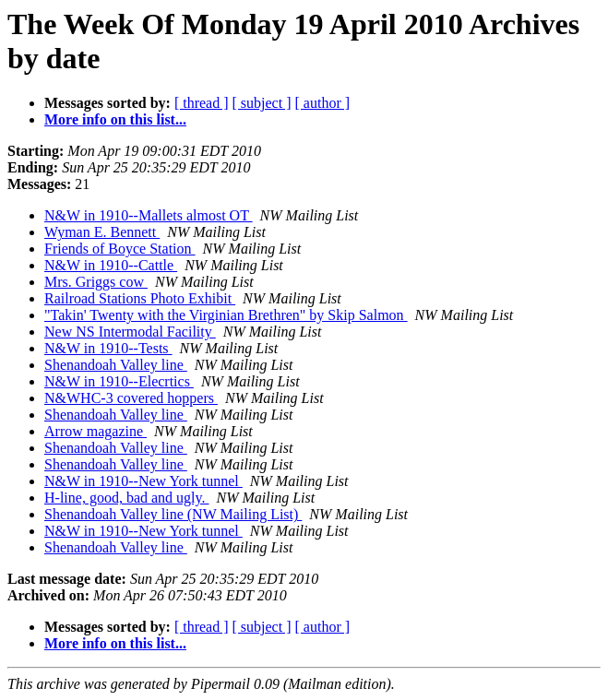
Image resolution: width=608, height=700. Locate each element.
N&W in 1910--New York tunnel (143, 481)
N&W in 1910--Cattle (111, 265)
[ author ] (323, 103)
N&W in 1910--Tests (108, 348)
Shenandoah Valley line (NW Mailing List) (173, 514)
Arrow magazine (95, 431)
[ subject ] (262, 103)
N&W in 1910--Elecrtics (119, 381)
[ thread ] (202, 103)
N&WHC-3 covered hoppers (131, 398)
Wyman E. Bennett (102, 232)
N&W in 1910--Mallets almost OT (149, 215)
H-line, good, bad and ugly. (126, 498)
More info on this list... (115, 119)
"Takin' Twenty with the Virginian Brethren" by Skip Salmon (226, 315)
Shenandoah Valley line (116, 365)
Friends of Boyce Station (120, 249)
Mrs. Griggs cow (96, 282)
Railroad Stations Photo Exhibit (140, 298)
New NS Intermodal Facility (130, 332)
